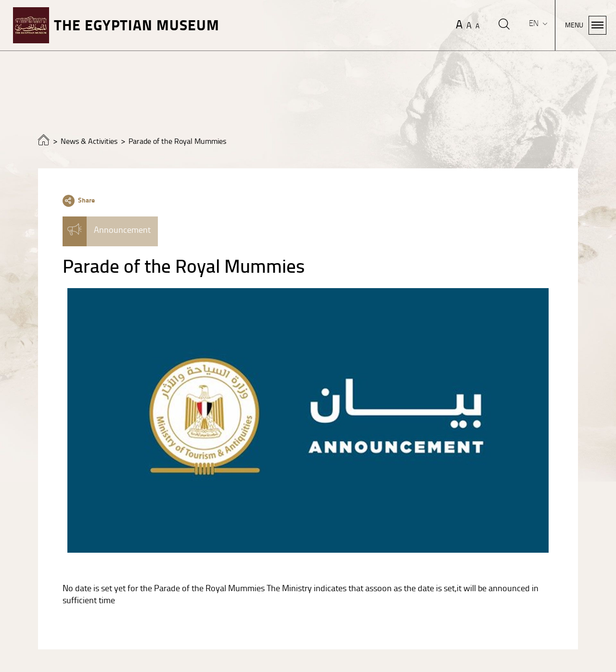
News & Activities (89, 141)
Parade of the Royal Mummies (177, 141)
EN (535, 23)
